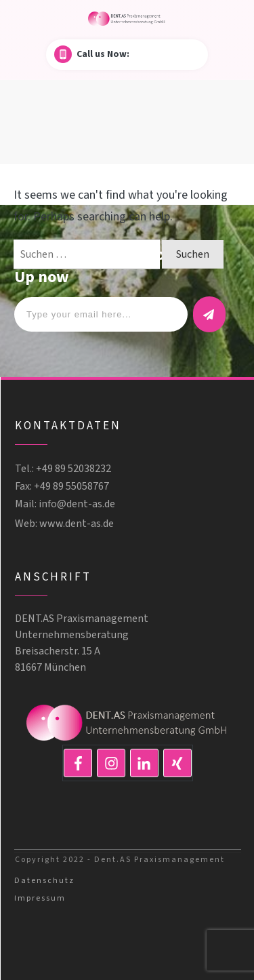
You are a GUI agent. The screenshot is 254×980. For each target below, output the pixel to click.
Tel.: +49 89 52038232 (63, 469)
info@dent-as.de (77, 504)
